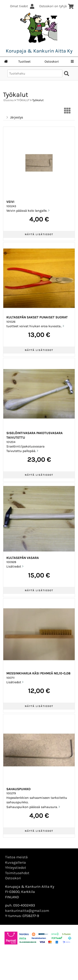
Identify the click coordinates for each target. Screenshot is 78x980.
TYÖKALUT (23, 100)
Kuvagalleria (15, 862)
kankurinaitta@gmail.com (27, 911)
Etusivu (9, 100)
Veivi (10, 202)
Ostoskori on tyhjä (57, 6)
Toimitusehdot (17, 873)
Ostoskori (52, 61)
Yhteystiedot (16, 868)
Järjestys (14, 117)
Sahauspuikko (18, 789)
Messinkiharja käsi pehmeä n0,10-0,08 (38, 673)
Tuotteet (24, 61)
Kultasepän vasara (23, 558)
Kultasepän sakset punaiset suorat (37, 317)
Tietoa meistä (16, 857)
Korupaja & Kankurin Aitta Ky (39, 51)
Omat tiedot (23, 6)
